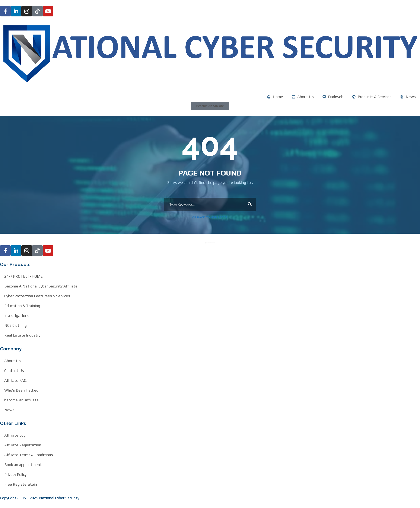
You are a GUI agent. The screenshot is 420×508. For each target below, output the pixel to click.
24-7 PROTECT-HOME (23, 276)
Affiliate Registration (23, 445)
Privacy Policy (15, 474)
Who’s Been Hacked (21, 390)
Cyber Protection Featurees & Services (37, 296)
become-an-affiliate (21, 400)
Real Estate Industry (22, 335)
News (9, 410)
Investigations (17, 316)
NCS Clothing (15, 325)
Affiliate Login (16, 435)
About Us (12, 361)
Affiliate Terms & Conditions (29, 455)
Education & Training (22, 306)
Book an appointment (23, 465)
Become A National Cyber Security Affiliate (41, 286)
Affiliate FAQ (15, 380)
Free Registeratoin (21, 484)
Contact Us (14, 371)
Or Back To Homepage (210, 217)
